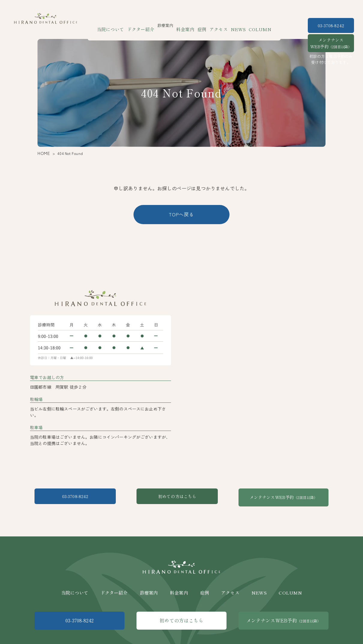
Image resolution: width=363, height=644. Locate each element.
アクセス (216, 25)
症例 (201, 25)
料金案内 (186, 25)
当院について (118, 25)
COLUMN (252, 25)
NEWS (233, 25)
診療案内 (149, 587)
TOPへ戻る (181, 214)
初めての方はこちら (181, 497)
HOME (43, 153)
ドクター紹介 (145, 25)
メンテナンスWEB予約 (331, 43)
